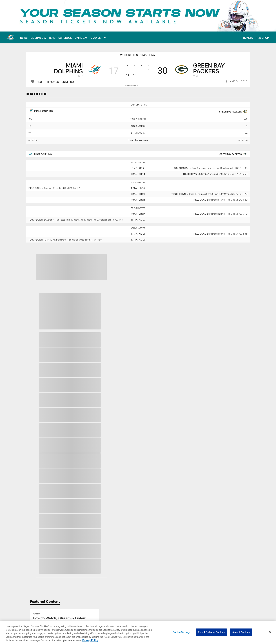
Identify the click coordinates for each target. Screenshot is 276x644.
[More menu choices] (106, 37)
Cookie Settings (182, 632)
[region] (138, 632)
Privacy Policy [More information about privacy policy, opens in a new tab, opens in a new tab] (90, 640)
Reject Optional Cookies (211, 632)
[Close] (270, 632)
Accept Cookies (241, 632)
